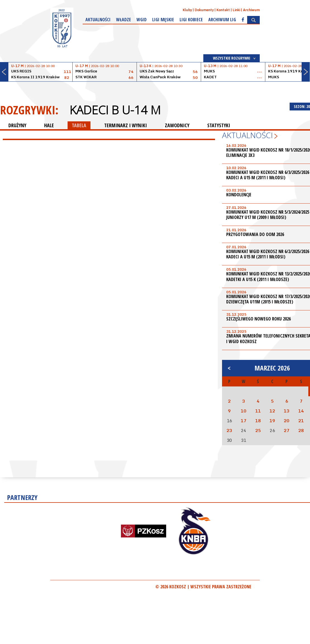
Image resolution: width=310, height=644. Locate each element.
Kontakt (223, 10)
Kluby (187, 10)
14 (301, 411)
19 (272, 421)
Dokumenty (204, 10)
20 (287, 421)
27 (287, 430)
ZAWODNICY (177, 125)
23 (229, 430)
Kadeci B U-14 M (115, 110)
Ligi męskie (163, 20)
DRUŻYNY (17, 125)
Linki (236, 10)
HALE (49, 125)
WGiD (142, 20)
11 (258, 411)
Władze (124, 20)
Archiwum (251, 10)
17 (244, 421)
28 (301, 430)
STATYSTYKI (219, 125)
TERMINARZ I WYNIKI (126, 125)
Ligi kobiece (191, 20)
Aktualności (98, 20)
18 (258, 421)
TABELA (79, 125)
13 (287, 411)
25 (258, 430)
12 (272, 411)
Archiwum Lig (222, 20)
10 (244, 411)
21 (301, 421)
